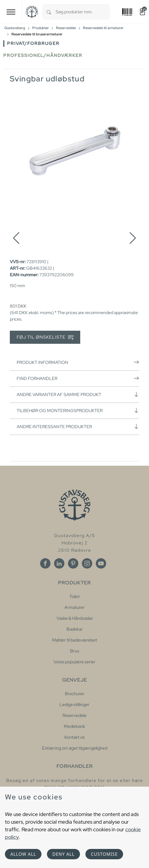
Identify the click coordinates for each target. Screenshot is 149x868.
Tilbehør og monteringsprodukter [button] (78, 410)
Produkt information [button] (78, 362)
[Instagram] (87, 563)
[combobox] (83, 12)
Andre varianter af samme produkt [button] (78, 394)
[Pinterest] (73, 563)
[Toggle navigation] (11, 12)
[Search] (49, 12)
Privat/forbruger (33, 43)
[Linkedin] (59, 563)
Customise (104, 854)
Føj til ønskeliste (45, 337)
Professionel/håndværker (43, 55)
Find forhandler (78, 378)
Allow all (23, 854)
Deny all (63, 854)
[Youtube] (101, 563)
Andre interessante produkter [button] (78, 427)
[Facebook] (45, 563)
